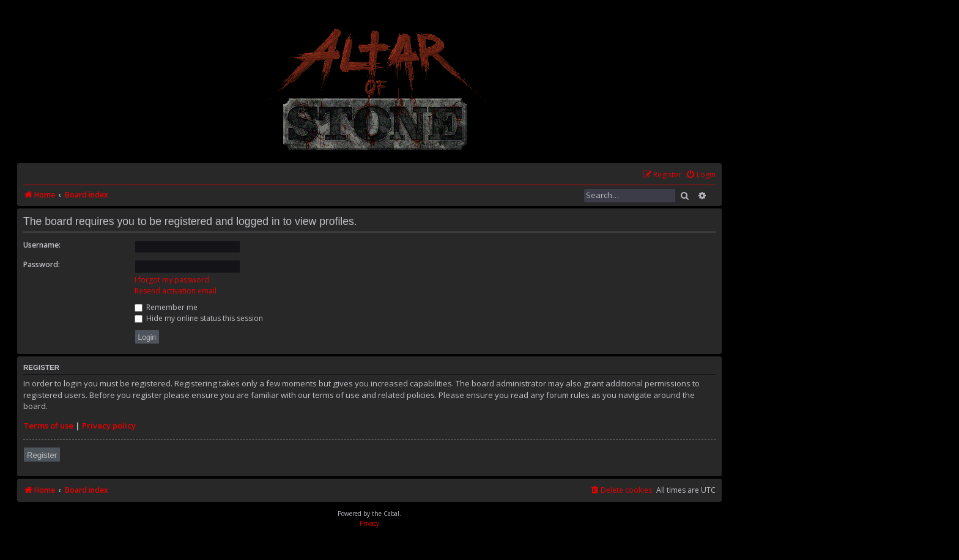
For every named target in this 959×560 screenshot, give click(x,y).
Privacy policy (109, 426)
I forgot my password (172, 280)
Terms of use (48, 426)
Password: (42, 264)
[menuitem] (701, 175)
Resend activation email (176, 291)
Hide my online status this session (199, 318)
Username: (42, 245)
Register (42, 455)
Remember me (166, 307)
